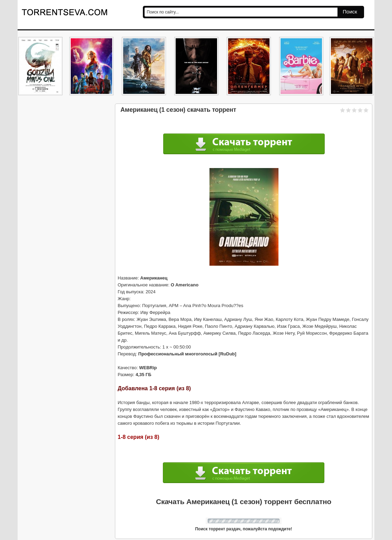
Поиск (350, 12)
